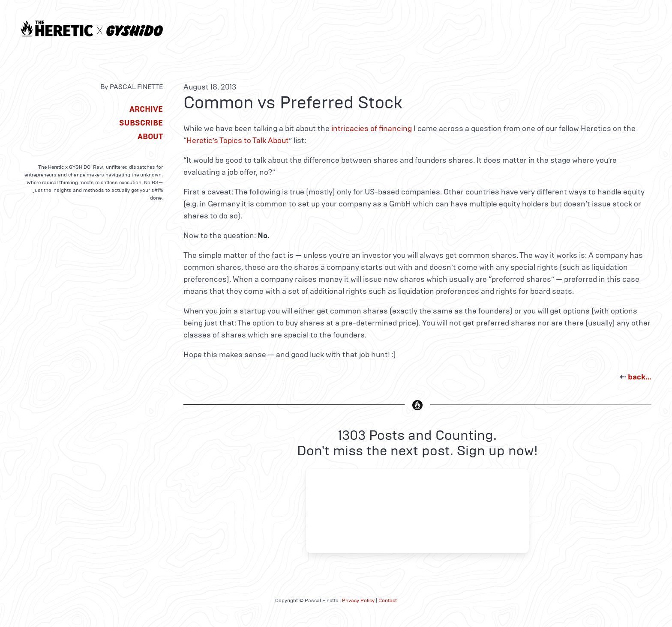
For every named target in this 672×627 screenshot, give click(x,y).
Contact (388, 600)
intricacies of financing (372, 128)
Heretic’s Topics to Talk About (238, 140)
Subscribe (141, 123)
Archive (146, 109)
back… (640, 377)
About (150, 137)
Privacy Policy (358, 600)
